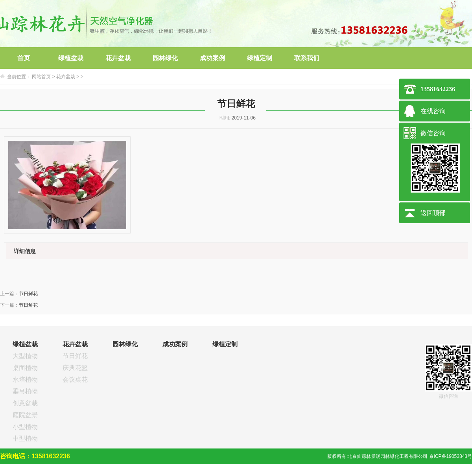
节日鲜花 (28, 294)
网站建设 (463, 470)
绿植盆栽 (71, 58)
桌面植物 (25, 368)
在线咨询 (433, 111)
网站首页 (41, 77)
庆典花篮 (75, 368)
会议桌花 (75, 380)
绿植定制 (260, 58)
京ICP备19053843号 (451, 456)
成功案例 (212, 58)
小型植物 (25, 427)
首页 (24, 58)
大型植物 (25, 356)
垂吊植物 (25, 391)
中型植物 (25, 438)
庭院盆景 (25, 415)
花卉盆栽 (118, 58)
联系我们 (307, 58)
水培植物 (25, 380)
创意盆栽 (25, 403)
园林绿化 (165, 58)
